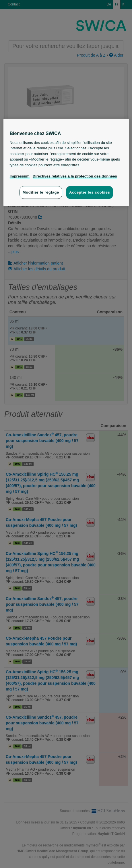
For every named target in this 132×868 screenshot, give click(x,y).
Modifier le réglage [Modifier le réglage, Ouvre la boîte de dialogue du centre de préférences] (41, 192)
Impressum (20, 176)
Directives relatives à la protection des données (75, 176)
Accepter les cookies (90, 192)
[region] (66, 162)
